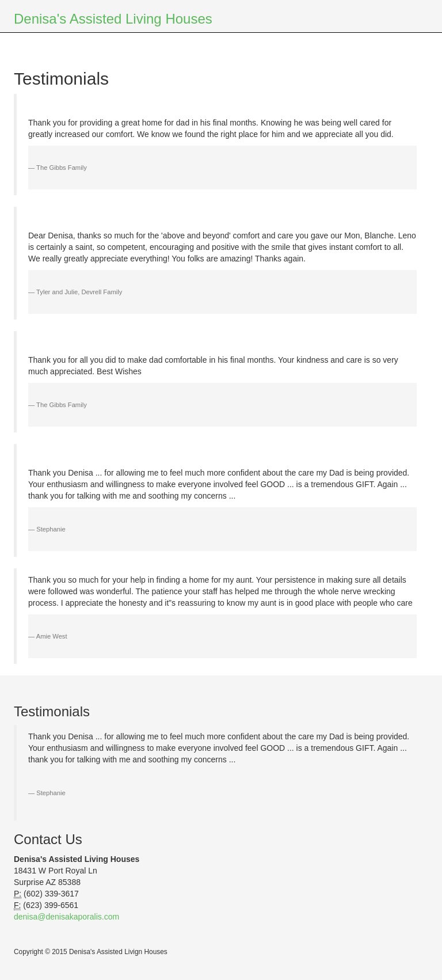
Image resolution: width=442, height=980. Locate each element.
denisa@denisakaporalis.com (66, 917)
